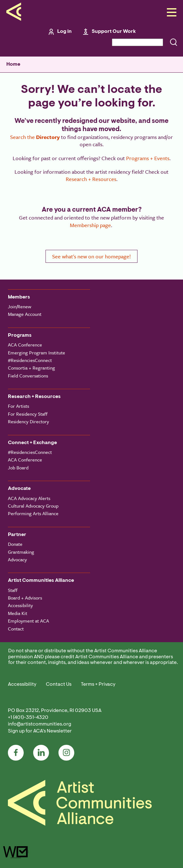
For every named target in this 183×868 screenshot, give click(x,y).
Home (13, 64)
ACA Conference (25, 345)
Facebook (16, 753)
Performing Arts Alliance (33, 513)
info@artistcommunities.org (40, 724)
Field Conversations (28, 376)
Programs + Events (148, 158)
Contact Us (59, 684)
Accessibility (20, 605)
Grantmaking (21, 552)
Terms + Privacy (98, 684)
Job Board (18, 467)
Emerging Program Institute (37, 353)
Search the (35, 137)
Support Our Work (114, 32)
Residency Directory (28, 421)
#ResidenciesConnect (30, 360)
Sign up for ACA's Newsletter (40, 731)
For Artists (18, 406)
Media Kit (18, 613)
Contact (16, 629)
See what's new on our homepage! (91, 256)
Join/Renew (20, 306)
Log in (64, 32)
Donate (15, 544)
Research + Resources (91, 179)
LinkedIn (41, 753)
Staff (13, 590)
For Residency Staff (28, 414)
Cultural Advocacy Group (33, 506)
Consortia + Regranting (31, 368)
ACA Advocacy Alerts (29, 498)
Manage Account (25, 314)
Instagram (66, 753)
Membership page (90, 225)
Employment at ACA (28, 621)
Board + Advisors (25, 598)
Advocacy (17, 559)
